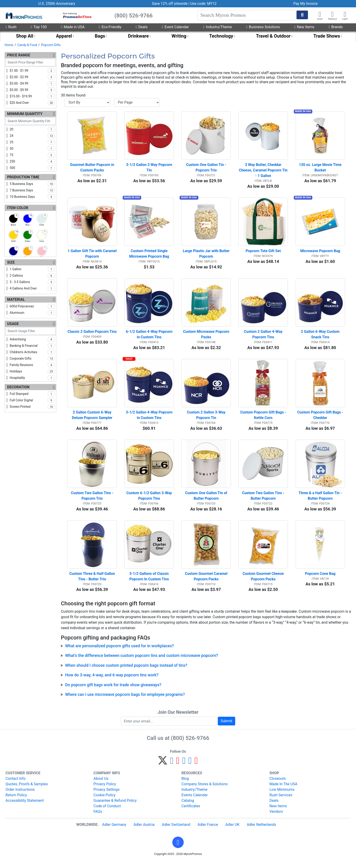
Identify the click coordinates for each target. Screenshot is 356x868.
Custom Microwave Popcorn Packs (207, 338)
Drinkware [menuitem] (138, 36)
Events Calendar (195, 801)
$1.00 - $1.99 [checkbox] (32, 71)
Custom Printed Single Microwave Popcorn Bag (149, 256)
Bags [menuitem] (100, 36)
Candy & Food (27, 45)
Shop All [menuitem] (25, 36)
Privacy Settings (107, 796)
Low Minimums (282, 796)
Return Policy (16, 801)
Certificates (191, 812)
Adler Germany (114, 831)
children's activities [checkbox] (32, 352)
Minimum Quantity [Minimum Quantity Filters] (25, 114)
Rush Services (281, 801)
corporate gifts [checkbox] (32, 358)
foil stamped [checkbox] (32, 394)
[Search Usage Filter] (30, 331)
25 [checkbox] (32, 142)
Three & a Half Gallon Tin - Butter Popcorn (321, 501)
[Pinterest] (178, 769)
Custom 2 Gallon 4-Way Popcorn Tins (264, 338)
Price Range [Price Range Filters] (19, 55)
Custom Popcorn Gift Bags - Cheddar (321, 419)
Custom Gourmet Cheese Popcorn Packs (264, 583)
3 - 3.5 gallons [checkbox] (32, 282)
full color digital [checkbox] (32, 400)
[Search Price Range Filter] (30, 62)
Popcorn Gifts (51, 45)
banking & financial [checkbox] (32, 346)
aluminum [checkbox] (32, 313)
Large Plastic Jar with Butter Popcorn (207, 256)
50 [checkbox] (32, 149)
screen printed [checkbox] (32, 407)
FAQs (98, 818)
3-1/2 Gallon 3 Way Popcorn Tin (150, 169)
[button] (332, 14)
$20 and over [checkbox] (32, 103)
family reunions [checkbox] (32, 365)
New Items (304, 27)
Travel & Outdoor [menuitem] (273, 36)
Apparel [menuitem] (64, 36)
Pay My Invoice (305, 4)
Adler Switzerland (176, 831)
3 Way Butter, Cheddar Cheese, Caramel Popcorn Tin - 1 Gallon (263, 171)
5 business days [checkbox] (32, 184)
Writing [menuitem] (179, 36)
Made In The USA (283, 790)
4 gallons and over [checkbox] (32, 288)
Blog (185, 785)
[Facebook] (172, 769)
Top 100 (39, 27)
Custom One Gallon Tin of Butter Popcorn (207, 501)
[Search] (247, 15)
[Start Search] (302, 15)
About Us (101, 785)
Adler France (208, 831)
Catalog (188, 807)
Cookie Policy (105, 801)
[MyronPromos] (24, 15)
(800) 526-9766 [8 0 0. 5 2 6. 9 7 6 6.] (190, 744)
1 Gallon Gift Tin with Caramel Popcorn (92, 256)
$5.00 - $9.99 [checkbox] (32, 90)
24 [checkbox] (32, 136)
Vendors (276, 818)
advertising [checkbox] (32, 339)
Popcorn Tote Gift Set (263, 253)
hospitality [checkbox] (32, 378)
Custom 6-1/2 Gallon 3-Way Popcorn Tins (150, 501)
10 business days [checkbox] (32, 197)
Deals (142, 27)
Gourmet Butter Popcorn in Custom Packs (93, 169)
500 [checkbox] (32, 168)
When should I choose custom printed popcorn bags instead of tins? (126, 672)
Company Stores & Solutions (205, 790)
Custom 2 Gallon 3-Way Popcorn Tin (207, 419)
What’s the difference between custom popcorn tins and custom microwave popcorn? (142, 662)
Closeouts (278, 785)
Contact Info (16, 785)
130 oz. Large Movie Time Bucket (321, 169)
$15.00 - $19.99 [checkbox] (32, 96)
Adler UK (232, 831)
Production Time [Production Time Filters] (23, 177)
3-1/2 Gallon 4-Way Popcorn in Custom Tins (150, 419)
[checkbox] (13, 219)
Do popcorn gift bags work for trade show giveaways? (113, 691)
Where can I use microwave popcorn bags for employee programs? (125, 701)
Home (9, 45)
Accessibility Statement (25, 807)
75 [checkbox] (32, 155)
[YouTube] (196, 769)
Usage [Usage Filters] (13, 324)
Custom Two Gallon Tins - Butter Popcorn (264, 501)
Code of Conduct (107, 812)
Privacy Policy (105, 790)
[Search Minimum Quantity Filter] (30, 121)
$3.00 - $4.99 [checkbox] (32, 83)
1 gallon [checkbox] (32, 269)
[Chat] (320, 14)
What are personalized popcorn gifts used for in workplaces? (120, 652)
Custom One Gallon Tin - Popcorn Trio (206, 169)
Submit (227, 727)
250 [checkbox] (32, 161)
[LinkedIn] (190, 769)
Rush (11, 27)
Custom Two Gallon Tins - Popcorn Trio (93, 501)
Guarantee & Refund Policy (115, 807)
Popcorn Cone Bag (320, 580)
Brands (336, 27)
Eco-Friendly (110, 27)
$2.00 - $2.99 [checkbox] (32, 77)
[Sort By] (87, 102)
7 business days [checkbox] (32, 190)
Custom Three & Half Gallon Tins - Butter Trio (93, 583)
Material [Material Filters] (16, 299)
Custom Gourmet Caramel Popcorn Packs (207, 583)
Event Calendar (175, 27)
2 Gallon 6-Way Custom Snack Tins (321, 338)
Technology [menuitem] (221, 36)
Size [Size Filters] (11, 262)
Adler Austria (144, 831)
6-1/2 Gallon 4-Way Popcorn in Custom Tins (150, 338)
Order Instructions (20, 796)
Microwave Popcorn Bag (320, 253)
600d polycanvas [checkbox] (32, 306)
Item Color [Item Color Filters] (18, 208)
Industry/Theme (217, 27)
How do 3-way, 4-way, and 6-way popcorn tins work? (112, 681)
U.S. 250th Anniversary (57, 4)
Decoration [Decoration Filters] (18, 387)
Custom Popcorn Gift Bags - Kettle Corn (264, 419)
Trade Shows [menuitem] (327, 36)
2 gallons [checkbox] (32, 276)
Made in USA (73, 27)
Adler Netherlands (262, 831)
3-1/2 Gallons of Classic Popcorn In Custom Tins (150, 583)
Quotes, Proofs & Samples (27, 790)
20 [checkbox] (32, 129)
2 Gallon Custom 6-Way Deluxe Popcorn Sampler (92, 419)
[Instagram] (184, 769)
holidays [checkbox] (32, 371)
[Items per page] (137, 102)
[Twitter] (163, 769)
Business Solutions (263, 27)
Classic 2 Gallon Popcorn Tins (92, 335)
